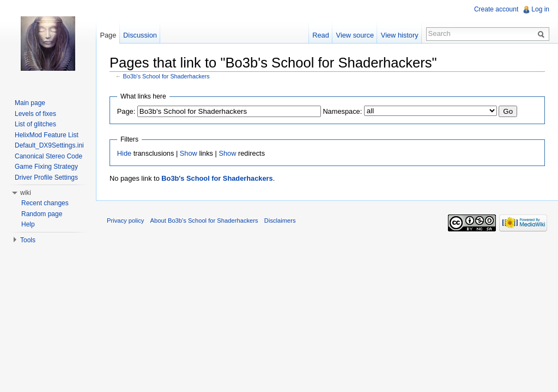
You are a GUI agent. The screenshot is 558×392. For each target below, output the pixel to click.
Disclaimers (280, 220)
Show (189, 153)
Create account (496, 9)
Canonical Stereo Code (48, 156)
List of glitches (35, 124)
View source (355, 35)
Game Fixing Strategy (46, 167)
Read (321, 35)
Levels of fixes (35, 114)
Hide (124, 153)
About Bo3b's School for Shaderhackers (204, 220)
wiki (26, 193)
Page (108, 35)
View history (400, 35)
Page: (126, 111)
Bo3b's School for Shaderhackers (166, 76)
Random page (42, 214)
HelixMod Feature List (47, 135)
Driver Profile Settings (46, 177)
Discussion (140, 35)
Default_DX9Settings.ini (49, 145)
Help (28, 224)
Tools (28, 240)
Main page (30, 103)
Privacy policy (125, 220)
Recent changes (45, 203)
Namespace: (342, 111)
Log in (540, 9)
